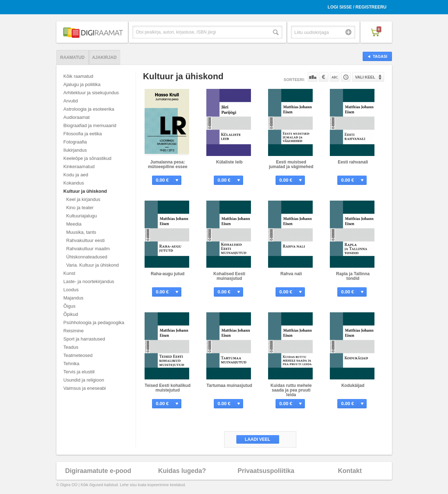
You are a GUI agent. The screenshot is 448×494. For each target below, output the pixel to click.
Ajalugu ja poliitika (82, 84)
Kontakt (350, 471)
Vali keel (365, 77)
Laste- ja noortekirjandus (89, 281)
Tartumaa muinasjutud (230, 385)
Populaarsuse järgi (313, 77)
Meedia (74, 224)
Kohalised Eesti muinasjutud (229, 276)
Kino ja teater (80, 208)
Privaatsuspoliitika (266, 471)
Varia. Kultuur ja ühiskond (93, 265)
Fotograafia (75, 142)
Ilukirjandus (75, 150)
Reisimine (74, 331)
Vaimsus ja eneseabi (85, 388)
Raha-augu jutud (168, 274)
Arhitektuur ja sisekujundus (91, 93)
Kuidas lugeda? (182, 471)
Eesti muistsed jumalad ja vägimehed (291, 164)
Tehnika (72, 364)
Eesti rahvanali (353, 162)
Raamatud (72, 57)
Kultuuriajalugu (82, 216)
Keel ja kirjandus (83, 199)
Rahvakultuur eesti (86, 240)
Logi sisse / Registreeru (357, 7)
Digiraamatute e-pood (98, 471)
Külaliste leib (229, 162)
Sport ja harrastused (84, 339)
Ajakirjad (104, 57)
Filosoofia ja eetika (83, 134)
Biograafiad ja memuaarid (90, 125)
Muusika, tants (81, 232)
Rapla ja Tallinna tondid (353, 276)
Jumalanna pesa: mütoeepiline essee (168, 164)
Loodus (71, 290)
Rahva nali (291, 274)
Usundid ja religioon (84, 380)
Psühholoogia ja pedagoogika (94, 322)
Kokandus (74, 183)
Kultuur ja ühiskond (85, 191)
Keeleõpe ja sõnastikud (87, 158)
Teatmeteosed (78, 355)
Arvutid (71, 101)
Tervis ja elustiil (79, 372)
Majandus (74, 298)
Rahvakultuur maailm (88, 249)
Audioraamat (77, 117)
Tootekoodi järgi (346, 77)
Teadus (71, 347)
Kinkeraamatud (79, 167)
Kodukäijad (353, 385)
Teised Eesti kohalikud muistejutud (167, 388)
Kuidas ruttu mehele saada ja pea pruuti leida (291, 390)
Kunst (69, 273)
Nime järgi (335, 77)
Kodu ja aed (76, 175)
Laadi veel (258, 439)
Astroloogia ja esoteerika (89, 109)
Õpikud (71, 314)
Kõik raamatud (79, 76)
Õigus (70, 306)
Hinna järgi (324, 77)
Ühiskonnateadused (87, 257)
